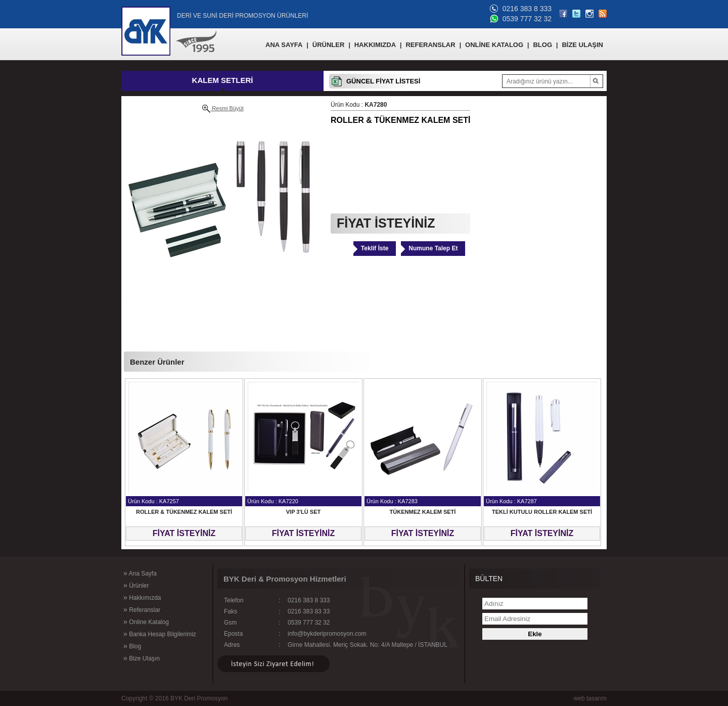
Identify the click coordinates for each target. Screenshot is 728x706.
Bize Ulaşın (142, 658)
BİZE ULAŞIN (582, 45)
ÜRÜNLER (329, 45)
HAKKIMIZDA (375, 45)
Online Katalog (146, 622)
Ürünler (136, 585)
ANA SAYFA (284, 45)
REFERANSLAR (430, 45)
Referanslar (142, 609)
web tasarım (590, 698)
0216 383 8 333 (527, 9)
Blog (132, 646)
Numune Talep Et (433, 248)
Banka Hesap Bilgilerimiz (160, 634)
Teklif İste (375, 248)
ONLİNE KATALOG (494, 45)
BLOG (542, 45)
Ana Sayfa (140, 573)
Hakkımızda (142, 597)
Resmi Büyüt (223, 109)
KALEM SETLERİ (223, 80)
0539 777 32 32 (527, 19)
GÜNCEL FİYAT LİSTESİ (383, 81)
